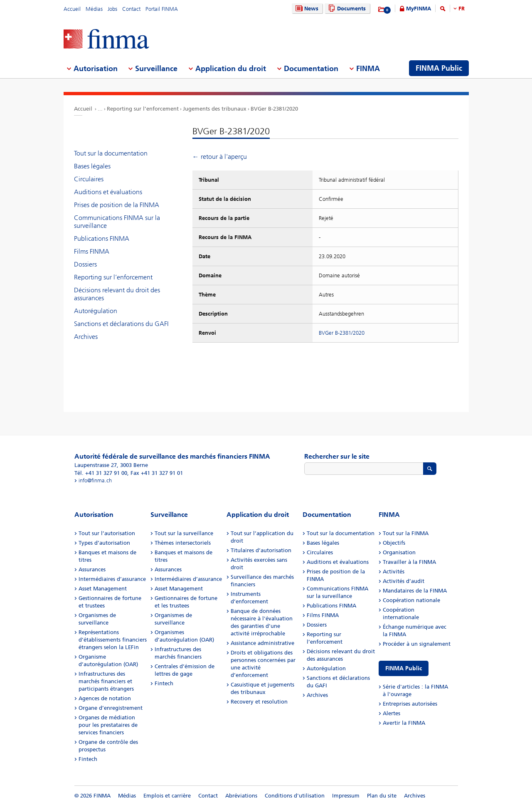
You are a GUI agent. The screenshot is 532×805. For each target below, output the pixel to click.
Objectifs (394, 543)
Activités (394, 572)
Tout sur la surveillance (184, 533)
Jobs (112, 9)
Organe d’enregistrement (111, 708)
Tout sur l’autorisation (107, 533)
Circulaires (89, 179)
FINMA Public (404, 668)
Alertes (392, 713)
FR (462, 9)
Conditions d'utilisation (295, 796)
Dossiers (85, 264)
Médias (94, 9)
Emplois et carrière (167, 796)
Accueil (72, 9)
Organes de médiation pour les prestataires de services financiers (108, 725)
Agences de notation (105, 698)
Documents (346, 9)
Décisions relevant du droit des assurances (117, 294)
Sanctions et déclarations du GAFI (121, 324)
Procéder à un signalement (417, 644)
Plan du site (382, 796)
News (306, 9)
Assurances (92, 569)
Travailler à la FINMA (409, 562)
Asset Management (103, 589)
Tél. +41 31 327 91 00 (101, 473)
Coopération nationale (411, 600)
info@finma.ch (95, 480)
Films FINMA (92, 251)
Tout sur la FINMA (406, 533)
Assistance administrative (262, 643)
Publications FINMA (102, 238)
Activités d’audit (404, 581)
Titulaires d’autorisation (261, 550)
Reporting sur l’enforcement (143, 109)
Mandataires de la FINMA (415, 591)
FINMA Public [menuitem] (439, 68)
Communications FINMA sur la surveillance (117, 222)
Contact (131, 9)
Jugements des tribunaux (215, 109)
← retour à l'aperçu (220, 157)
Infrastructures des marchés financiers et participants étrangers (106, 681)
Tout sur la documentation (111, 153)
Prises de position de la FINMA (117, 205)
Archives (86, 337)
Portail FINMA (162, 9)
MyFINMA (419, 9)
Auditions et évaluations (108, 192)
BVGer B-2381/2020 (274, 109)
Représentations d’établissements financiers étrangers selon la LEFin (113, 640)
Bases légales (92, 166)
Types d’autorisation (104, 543)
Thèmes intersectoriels (183, 543)
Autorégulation (96, 311)
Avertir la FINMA (404, 723)
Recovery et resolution (259, 702)
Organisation (399, 552)
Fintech (88, 759)
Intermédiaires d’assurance (112, 579)
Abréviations (241, 796)
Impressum (346, 796)
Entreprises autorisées (410, 704)
